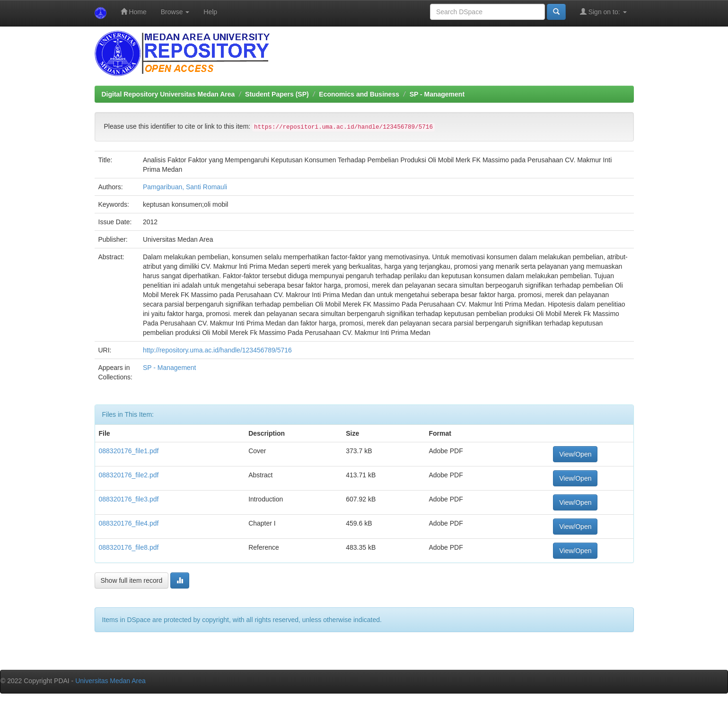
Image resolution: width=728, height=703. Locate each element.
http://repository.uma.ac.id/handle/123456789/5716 (217, 350)
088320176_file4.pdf (129, 523)
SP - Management (437, 94)
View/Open (575, 454)
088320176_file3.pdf (129, 499)
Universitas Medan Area (110, 681)
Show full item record (132, 580)
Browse (175, 12)
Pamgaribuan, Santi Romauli (185, 187)
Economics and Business (359, 94)
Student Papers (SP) (277, 94)
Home (134, 12)
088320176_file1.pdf (129, 451)
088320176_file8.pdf (129, 547)
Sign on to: (603, 12)
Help (210, 12)
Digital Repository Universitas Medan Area (168, 94)
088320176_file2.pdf (129, 475)
